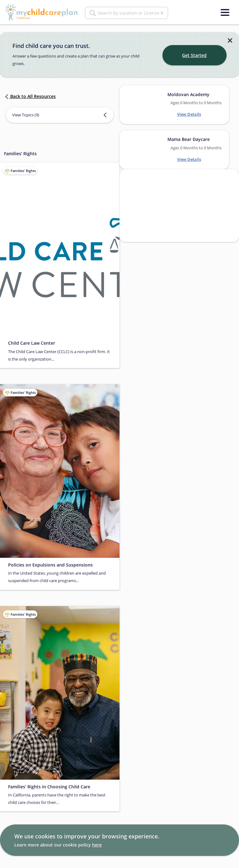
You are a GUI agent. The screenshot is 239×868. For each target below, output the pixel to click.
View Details (189, 114)
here (97, 845)
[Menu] (225, 12)
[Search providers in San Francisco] (179, 206)
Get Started (194, 55)
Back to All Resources (30, 96)
